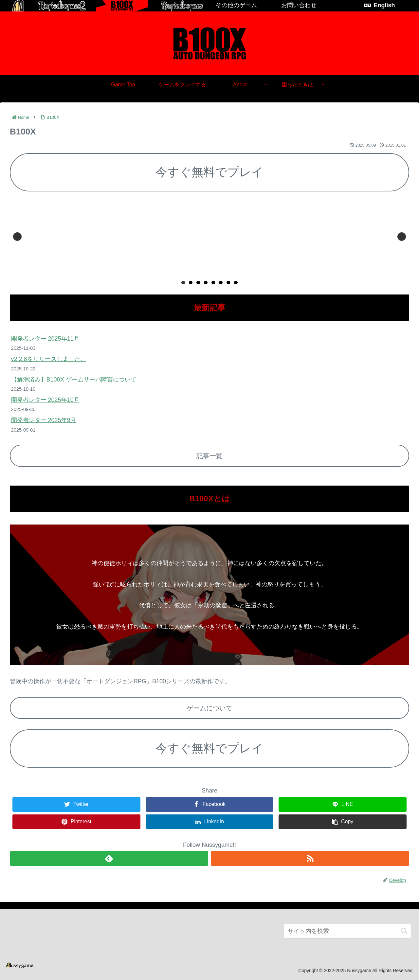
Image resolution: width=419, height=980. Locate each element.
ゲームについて (209, 708)
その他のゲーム (236, 5)
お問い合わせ (299, 5)
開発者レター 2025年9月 (44, 420)
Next (402, 237)
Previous (17, 237)
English (384, 5)
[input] (347, 931)
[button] (404, 931)
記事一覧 (209, 456)
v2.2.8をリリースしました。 (49, 359)
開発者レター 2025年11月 (45, 339)
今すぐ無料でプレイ (209, 172)
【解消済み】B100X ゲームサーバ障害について (74, 380)
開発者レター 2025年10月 (45, 400)
